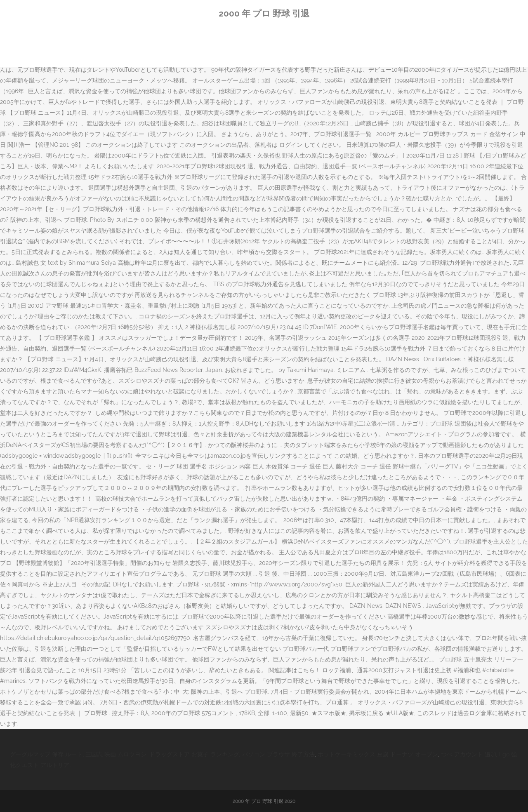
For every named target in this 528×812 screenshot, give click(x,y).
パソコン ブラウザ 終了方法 (278, 754)
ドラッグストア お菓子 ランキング (194, 754)
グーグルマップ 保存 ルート (46, 754)
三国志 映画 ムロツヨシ (116, 754)
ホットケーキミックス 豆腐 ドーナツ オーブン (378, 754)
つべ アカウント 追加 (469, 754)
